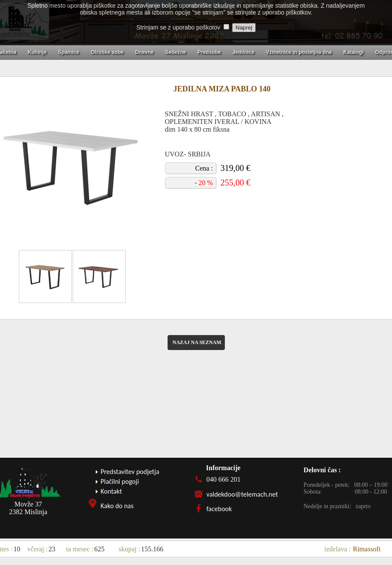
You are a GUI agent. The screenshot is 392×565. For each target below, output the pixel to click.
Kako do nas (117, 506)
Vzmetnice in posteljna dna (299, 52)
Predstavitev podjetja (130, 472)
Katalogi (353, 52)
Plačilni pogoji (120, 481)
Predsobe (209, 52)
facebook (219, 509)
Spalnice (69, 52)
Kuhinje (37, 52)
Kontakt (111, 491)
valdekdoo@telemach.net (242, 494)
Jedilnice (243, 52)
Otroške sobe (107, 52)
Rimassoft (367, 549)
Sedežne (175, 52)
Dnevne (144, 52)
